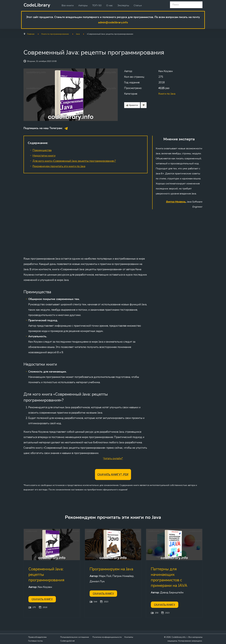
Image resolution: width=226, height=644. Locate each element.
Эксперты (123, 5)
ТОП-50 (97, 5)
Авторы (83, 5)
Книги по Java (167, 94)
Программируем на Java (111, 569)
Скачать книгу (42, 599)
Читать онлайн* (113, 458)
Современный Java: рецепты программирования (46, 575)
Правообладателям (37, 637)
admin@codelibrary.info (113, 22)
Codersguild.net (67, 641)
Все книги (68, 5)
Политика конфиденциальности (107, 637)
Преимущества (42, 150)
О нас (109, 5)
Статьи (138, 5)
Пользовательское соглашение (75, 637)
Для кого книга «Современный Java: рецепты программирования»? (74, 161)
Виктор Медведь (176, 202)
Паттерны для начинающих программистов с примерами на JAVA (169, 577)
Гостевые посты (35, 641)
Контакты (129, 637)
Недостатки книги (44, 156)
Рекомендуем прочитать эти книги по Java (59, 166)
